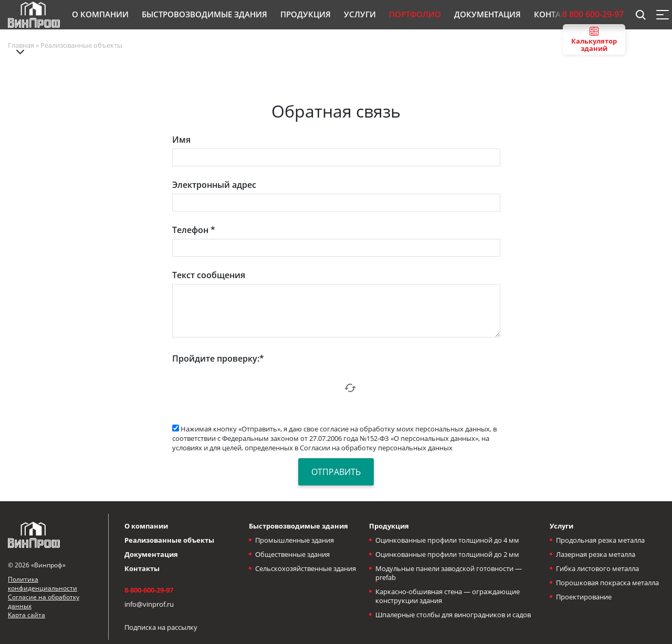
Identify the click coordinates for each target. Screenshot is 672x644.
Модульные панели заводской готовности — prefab (449, 573)
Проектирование (584, 597)
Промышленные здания (295, 540)
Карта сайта (27, 615)
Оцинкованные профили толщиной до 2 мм (447, 554)
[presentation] (252, 388)
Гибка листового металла (597, 568)
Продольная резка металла (600, 540)
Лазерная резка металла (596, 554)
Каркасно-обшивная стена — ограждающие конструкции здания (448, 596)
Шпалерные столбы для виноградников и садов (453, 615)
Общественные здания (292, 554)
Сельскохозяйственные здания (306, 568)
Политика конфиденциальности (43, 584)
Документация (151, 554)
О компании (146, 526)
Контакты (142, 568)
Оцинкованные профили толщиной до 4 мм (447, 540)
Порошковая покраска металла (607, 583)
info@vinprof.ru (149, 604)
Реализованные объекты (169, 540)
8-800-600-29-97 (149, 590)
